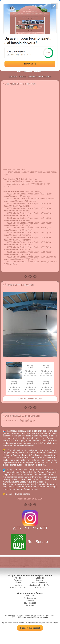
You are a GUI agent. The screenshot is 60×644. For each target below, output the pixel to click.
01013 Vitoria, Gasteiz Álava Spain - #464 (26, 199)
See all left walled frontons (18, 494)
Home (27, 615)
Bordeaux (30, 596)
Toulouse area (30, 603)
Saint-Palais (40, 588)
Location (13, 77)
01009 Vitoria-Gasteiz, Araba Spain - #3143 (27, 237)
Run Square (30, 542)
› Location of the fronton (19, 84)
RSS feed (15, 617)
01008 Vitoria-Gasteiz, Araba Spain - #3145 (27, 218)
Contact (52, 615)
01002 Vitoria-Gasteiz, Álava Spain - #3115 (26, 228)
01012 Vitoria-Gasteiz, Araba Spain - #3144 (27, 213)
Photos (22, 77)
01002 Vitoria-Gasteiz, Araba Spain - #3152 (27, 208)
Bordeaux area (30, 598)
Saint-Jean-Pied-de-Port (40, 585)
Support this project (30, 628)
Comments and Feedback (40, 77)
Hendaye (18, 585)
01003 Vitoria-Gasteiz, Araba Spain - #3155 (27, 242)
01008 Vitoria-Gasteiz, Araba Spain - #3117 (27, 247)
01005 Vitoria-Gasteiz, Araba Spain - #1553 (27, 223)
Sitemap (33, 615)
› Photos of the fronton (18, 285)
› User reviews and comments (21, 416)
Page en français (26, 617)
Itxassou (40, 580)
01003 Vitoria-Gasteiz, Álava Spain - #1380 (26, 262)
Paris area (30, 605)
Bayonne (18, 580)
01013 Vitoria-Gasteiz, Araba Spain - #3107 (27, 203)
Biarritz (18, 583)
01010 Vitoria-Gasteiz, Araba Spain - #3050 (27, 252)
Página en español (41, 617)
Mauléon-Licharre (40, 583)
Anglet (18, 578)
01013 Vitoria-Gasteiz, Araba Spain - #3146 (27, 194)
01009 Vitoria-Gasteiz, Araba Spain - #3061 (27, 257)
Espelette (40, 578)
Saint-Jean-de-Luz (18, 588)
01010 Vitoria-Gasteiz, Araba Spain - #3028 (27, 233)
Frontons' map (43, 615)
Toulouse (30, 601)
